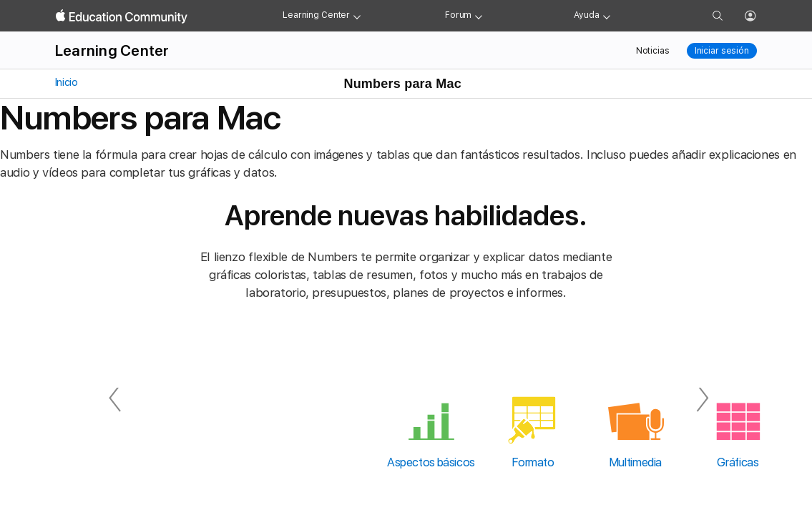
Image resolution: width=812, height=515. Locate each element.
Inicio (65, 82)
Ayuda (586, 15)
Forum (458, 15)
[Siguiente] (698, 398)
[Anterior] (115, 398)
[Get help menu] (607, 16)
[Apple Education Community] (122, 16)
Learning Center (316, 15)
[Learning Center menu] (357, 16)
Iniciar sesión (722, 51)
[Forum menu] (479, 16)
